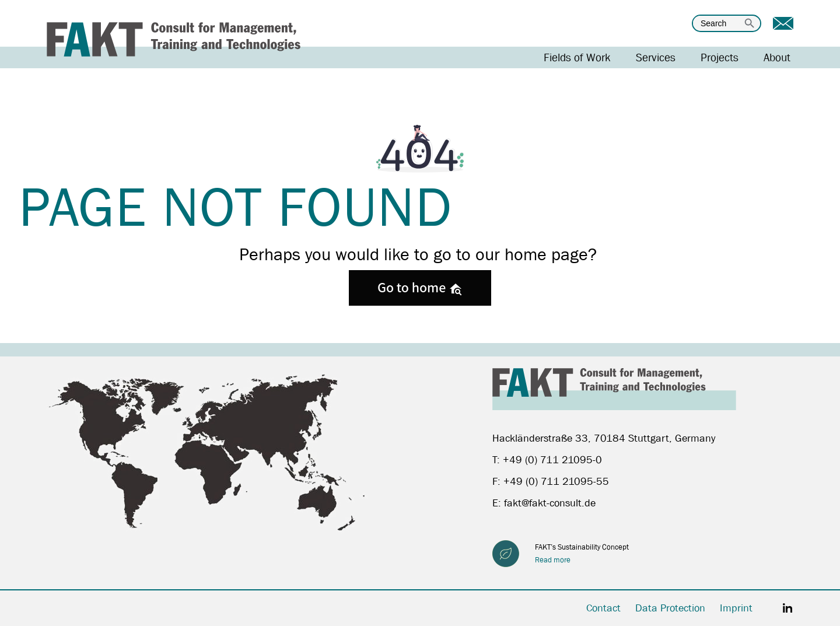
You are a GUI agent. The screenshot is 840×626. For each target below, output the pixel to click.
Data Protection (670, 608)
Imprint (736, 608)
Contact (603, 608)
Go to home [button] (420, 287)
